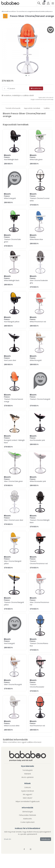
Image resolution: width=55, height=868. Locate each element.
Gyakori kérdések (28, 791)
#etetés (34, 11)
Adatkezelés (27, 819)
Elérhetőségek (28, 812)
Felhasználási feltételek (27, 815)
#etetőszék (40, 11)
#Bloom (4, 11)
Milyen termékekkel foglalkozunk (28, 801)
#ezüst (45, 11)
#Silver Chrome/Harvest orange (22, 11)
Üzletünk (27, 787)
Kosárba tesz (36, 88)
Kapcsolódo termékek (32, 108)
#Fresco (9, 11)
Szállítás (47, 108)
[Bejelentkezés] (48, 3)
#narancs (50, 11)
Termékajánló (27, 770)
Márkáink (28, 774)
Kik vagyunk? (27, 794)
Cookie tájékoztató (27, 822)
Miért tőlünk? (28, 798)
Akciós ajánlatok (27, 777)
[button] (26, 75)
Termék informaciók (13, 108)
